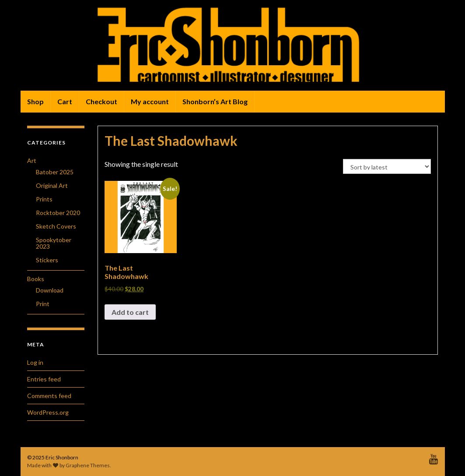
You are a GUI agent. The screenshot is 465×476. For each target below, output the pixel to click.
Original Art (52, 185)
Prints (44, 199)
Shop (35, 101)
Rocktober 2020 (58, 213)
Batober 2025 (55, 172)
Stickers (47, 260)
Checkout (101, 101)
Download (50, 290)
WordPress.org (48, 412)
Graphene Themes (88, 465)
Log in (35, 362)
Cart (65, 101)
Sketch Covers (56, 226)
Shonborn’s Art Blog (215, 101)
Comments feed (49, 396)
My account (150, 101)
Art (32, 160)
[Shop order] (387, 166)
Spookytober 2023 (54, 243)
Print (43, 304)
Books (36, 279)
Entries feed (44, 379)
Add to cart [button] (130, 312)
